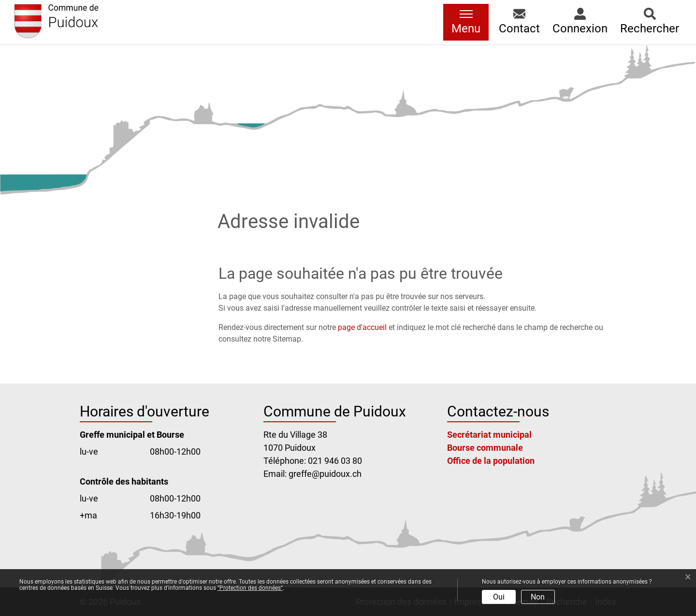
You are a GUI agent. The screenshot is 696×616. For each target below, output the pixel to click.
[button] (519, 22)
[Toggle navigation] (466, 22)
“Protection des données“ (250, 588)
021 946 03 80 (335, 461)
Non (538, 597)
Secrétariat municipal (489, 435)
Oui (499, 597)
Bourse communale (485, 448)
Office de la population (491, 461)
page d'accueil (362, 327)
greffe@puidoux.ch (325, 474)
